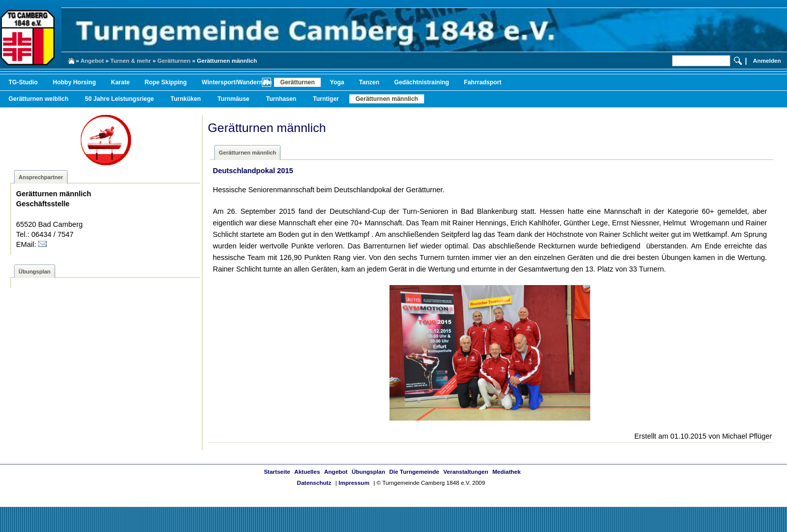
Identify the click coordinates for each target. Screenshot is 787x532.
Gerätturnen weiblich (38, 99)
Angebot (92, 61)
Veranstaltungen (466, 472)
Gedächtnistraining (421, 82)
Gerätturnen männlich (387, 99)
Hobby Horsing (74, 82)
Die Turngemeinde (414, 472)
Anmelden (767, 61)
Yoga (337, 82)
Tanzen (369, 82)
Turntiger (326, 99)
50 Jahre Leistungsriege (119, 99)
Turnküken (186, 99)
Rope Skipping (166, 82)
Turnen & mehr (131, 61)
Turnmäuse (233, 99)
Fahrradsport (483, 82)
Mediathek (506, 472)
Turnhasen (281, 99)
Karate (120, 82)
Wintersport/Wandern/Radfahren (248, 82)
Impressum (354, 483)
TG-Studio (23, 82)
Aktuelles (307, 472)
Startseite (277, 472)
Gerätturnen (174, 61)
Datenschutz (314, 483)
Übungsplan (369, 472)
